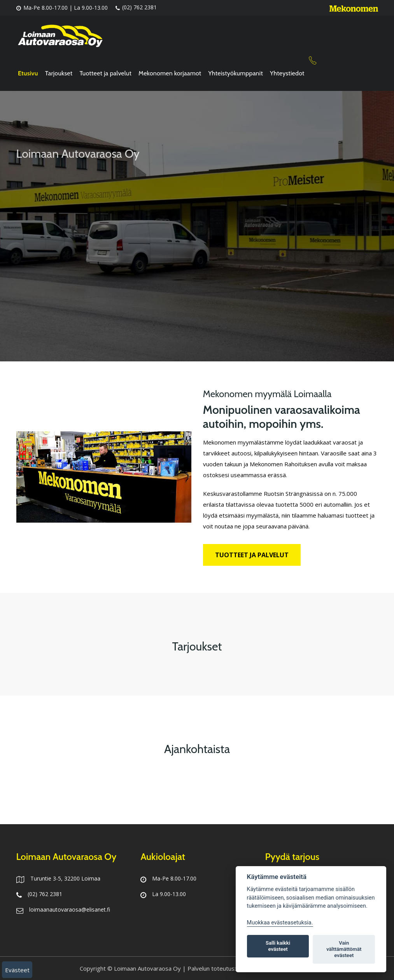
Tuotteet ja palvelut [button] (252, 555)
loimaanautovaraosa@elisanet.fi (70, 909)
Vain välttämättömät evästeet (344, 949)
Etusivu (28, 73)
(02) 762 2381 (136, 8)
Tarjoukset (59, 73)
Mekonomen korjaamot (170, 73)
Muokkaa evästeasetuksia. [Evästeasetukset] (280, 923)
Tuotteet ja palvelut (105, 73)
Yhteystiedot (287, 73)
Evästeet (17, 970)
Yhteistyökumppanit (236, 73)
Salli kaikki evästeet (278, 946)
